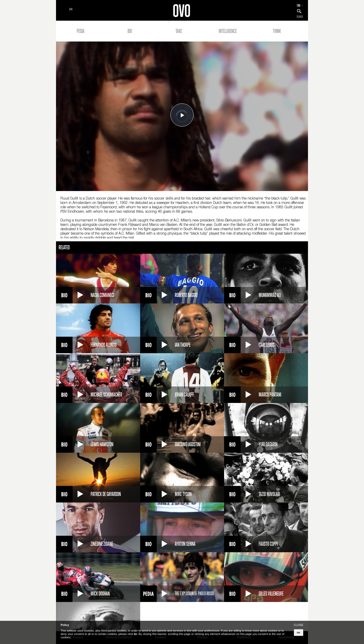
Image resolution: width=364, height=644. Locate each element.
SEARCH (300, 17)
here (136, 634)
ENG (299, 5)
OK (299, 633)
